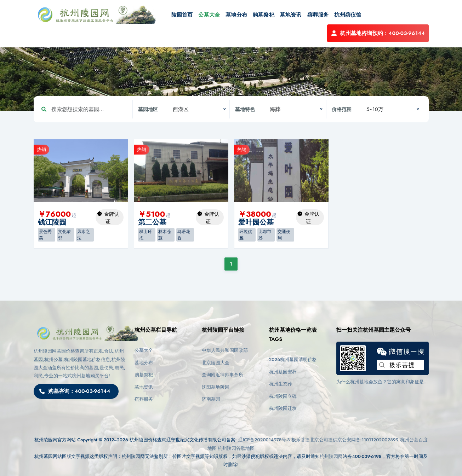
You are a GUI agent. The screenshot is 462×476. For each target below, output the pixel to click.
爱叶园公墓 (256, 222)
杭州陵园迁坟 (283, 408)
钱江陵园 (52, 222)
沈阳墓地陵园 (216, 387)
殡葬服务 (318, 15)
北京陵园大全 (216, 363)
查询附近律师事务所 (223, 375)
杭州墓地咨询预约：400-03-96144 (378, 33)
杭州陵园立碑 (283, 396)
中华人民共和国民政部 (225, 350)
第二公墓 (152, 222)
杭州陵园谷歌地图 (236, 448)
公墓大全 (209, 15)
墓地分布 (236, 15)
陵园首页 (182, 15)
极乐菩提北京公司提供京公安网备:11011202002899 (345, 440)
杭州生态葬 (281, 384)
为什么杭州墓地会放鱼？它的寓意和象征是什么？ (382, 382)
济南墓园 (211, 399)
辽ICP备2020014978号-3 (264, 440)
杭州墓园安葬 (283, 372)
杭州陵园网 (331, 456)
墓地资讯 (291, 15)
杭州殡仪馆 (348, 15)
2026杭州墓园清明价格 (293, 359)
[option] (81, 171)
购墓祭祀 (264, 15)
